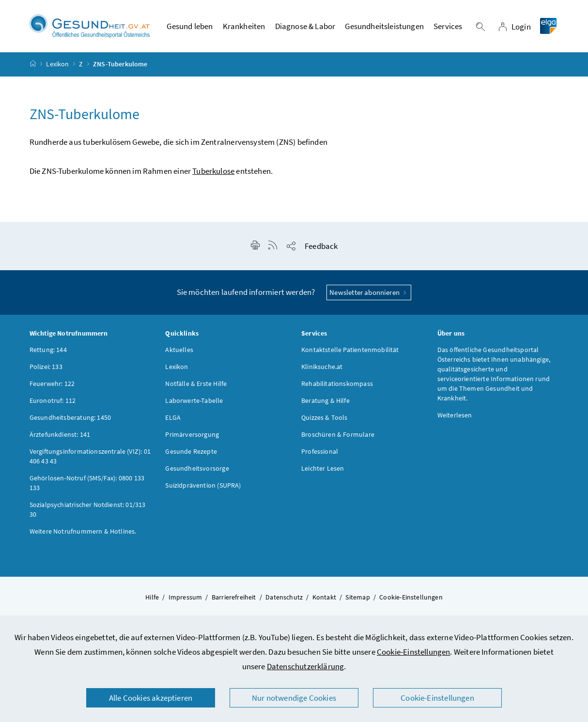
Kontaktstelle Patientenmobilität (350, 350)
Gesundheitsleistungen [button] (384, 26)
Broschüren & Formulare (338, 434)
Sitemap (357, 597)
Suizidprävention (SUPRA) (203, 485)
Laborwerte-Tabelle (194, 400)
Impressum (186, 597)
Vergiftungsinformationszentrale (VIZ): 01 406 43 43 (90, 456)
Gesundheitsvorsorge (197, 468)
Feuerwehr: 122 (52, 384)
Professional (320, 451)
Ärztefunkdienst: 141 (60, 434)
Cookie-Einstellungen (414, 652)
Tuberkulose (213, 171)
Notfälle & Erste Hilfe (196, 384)
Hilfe (152, 597)
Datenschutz (284, 597)
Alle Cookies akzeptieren (151, 698)
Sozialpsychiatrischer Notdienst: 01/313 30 (88, 509)
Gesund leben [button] (190, 26)
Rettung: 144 (48, 350)
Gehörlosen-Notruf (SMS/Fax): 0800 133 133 (87, 483)
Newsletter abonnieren (369, 292)
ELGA (173, 417)
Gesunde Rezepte (191, 451)
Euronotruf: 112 (53, 400)
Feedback (321, 246)
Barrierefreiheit (234, 597)
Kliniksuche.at (322, 367)
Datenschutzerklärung (306, 666)
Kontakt (324, 597)
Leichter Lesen (323, 468)
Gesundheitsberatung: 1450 (70, 417)
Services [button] (448, 26)
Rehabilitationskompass (337, 384)
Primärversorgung (192, 434)
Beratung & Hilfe (325, 400)
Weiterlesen (455, 415)
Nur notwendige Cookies (294, 698)
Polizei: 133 (46, 367)
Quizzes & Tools (325, 417)
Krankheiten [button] (244, 26)
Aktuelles (179, 350)
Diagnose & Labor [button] (305, 26)
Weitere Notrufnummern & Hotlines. (83, 531)
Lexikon (57, 64)
